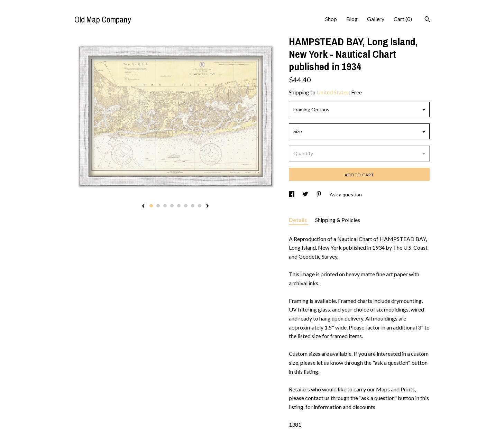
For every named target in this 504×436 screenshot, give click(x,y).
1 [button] (151, 206)
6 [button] (186, 206)
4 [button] (172, 206)
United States (333, 92)
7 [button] (193, 206)
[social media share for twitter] (306, 194)
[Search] (427, 20)
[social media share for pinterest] (319, 194)
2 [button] (158, 206)
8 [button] (200, 206)
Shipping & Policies (338, 220)
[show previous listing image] (143, 206)
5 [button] (179, 206)
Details (299, 220)
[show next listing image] (208, 206)
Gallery (376, 19)
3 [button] (165, 206)
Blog (352, 19)
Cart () (403, 19)
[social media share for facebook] (292, 194)
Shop (331, 19)
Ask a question (346, 194)
